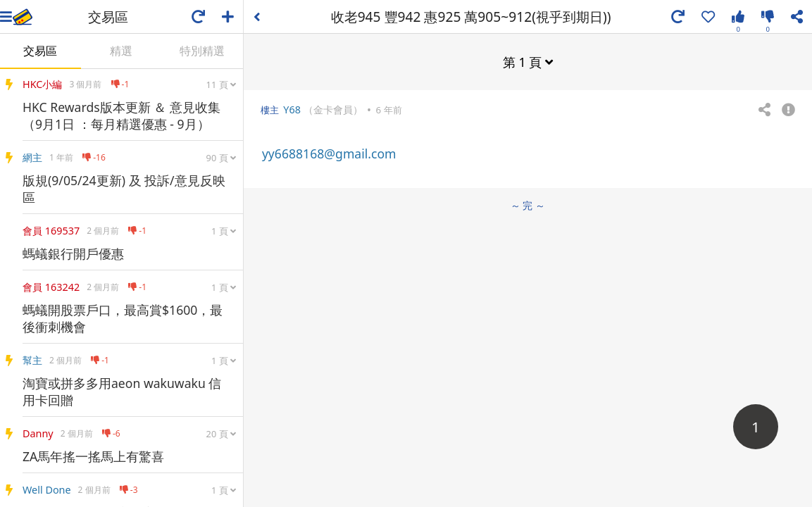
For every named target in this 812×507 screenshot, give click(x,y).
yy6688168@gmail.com (329, 154)
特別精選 (202, 51)
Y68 (292, 109)
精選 (121, 51)
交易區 (40, 51)
